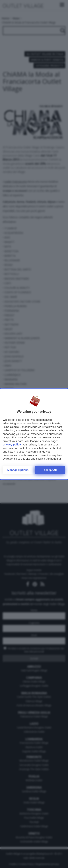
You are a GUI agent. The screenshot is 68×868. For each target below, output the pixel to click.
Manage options (18, 470)
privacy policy (12, 444)
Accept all (50, 470)
